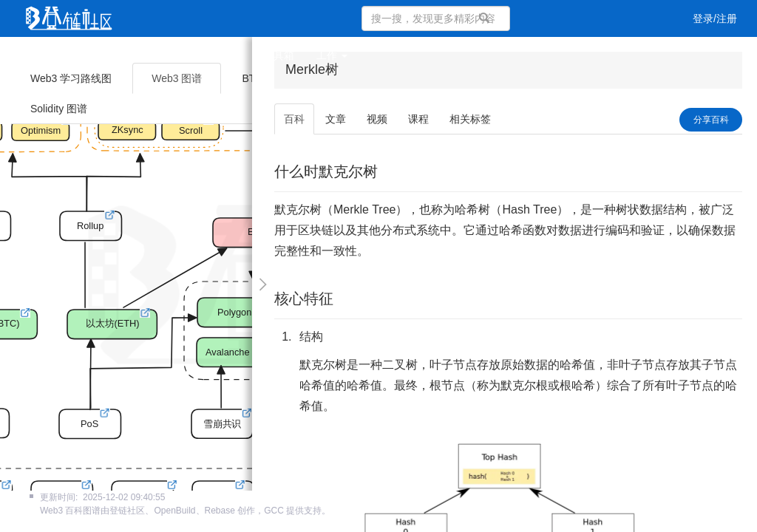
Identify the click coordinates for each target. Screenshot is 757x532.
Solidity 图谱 (59, 109)
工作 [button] (332, 55)
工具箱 (279, 55)
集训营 (225, 55)
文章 (92, 55)
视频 (135, 55)
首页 (49, 55)
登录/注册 (715, 18)
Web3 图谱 (177, 78)
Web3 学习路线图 (71, 78)
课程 (177, 55)
